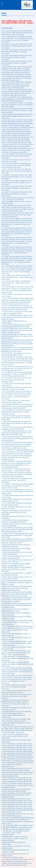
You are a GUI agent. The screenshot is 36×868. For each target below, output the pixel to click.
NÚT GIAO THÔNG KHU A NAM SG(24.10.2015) (17, 827)
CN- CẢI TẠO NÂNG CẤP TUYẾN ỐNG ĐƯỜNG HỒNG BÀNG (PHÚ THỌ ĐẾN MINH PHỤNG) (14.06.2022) (17, 156)
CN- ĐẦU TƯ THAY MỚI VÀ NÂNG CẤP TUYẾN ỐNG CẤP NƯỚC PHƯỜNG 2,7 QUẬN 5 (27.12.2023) (17, 57)
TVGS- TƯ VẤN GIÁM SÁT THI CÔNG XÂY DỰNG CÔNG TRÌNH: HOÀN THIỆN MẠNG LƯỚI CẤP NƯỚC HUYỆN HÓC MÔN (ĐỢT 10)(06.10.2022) (17, 129)
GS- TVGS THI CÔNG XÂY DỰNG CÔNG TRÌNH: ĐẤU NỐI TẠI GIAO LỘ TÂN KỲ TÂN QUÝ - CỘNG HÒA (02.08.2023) (17, 111)
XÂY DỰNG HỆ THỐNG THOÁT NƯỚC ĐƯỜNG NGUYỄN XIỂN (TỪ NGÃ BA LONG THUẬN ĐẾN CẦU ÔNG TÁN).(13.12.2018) (17, 600)
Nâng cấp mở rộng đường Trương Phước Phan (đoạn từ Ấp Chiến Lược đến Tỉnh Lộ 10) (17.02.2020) (16, 512)
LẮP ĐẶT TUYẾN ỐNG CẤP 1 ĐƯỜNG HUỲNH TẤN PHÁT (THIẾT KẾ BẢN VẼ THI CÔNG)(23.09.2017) (16, 696)
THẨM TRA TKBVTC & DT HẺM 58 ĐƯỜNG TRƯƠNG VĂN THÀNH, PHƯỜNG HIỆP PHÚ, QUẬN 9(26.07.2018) (17, 658)
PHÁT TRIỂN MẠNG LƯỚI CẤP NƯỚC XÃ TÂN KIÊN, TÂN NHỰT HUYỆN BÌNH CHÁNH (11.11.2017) (16, 687)
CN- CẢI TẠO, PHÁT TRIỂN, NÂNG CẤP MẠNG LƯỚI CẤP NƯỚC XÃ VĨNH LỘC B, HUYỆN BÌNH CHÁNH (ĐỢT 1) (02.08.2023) (16, 78)
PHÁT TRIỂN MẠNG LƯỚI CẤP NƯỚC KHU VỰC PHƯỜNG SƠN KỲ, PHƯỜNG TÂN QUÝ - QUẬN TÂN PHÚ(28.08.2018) (17, 643)
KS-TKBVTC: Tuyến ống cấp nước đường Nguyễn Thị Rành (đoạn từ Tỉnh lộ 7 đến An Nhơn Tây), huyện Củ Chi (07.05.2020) (17, 486)
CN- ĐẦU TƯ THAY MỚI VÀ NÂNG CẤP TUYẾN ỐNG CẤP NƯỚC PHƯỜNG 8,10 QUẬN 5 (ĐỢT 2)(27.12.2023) (17, 46)
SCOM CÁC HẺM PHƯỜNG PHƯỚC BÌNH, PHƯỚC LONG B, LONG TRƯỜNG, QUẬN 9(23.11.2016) (15, 736)
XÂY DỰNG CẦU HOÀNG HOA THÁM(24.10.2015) (18, 825)
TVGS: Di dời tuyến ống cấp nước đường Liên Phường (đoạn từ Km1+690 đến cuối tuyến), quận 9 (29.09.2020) (17, 423)
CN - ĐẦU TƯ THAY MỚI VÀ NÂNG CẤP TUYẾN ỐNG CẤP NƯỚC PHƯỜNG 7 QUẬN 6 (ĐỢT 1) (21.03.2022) (17, 188)
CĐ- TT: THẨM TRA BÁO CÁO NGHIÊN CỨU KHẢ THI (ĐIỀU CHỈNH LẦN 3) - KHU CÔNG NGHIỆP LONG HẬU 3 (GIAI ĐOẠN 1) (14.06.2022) (17, 150)
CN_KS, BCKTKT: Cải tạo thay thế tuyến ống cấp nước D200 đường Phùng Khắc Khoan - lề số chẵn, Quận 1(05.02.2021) (17, 363)
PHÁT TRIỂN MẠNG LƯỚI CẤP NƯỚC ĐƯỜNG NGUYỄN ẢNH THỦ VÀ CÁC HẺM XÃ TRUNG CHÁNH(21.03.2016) (17, 795)
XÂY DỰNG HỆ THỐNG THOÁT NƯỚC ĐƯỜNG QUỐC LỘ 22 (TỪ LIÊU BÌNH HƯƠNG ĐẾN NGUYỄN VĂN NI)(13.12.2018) (17, 588)
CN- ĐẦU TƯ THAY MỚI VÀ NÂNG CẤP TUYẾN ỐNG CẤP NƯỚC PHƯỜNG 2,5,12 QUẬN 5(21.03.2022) (17, 194)
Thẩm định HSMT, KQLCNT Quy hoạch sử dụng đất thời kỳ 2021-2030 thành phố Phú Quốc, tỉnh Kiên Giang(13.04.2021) (17, 336)
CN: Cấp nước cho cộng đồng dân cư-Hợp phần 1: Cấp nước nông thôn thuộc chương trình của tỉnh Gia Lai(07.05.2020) (17, 492)
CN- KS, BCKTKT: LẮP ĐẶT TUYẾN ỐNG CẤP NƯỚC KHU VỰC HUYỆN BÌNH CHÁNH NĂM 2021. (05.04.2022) (17, 171)
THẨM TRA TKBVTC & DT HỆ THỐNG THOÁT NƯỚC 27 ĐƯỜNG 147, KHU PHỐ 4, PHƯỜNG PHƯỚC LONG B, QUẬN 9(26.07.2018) (16, 653)
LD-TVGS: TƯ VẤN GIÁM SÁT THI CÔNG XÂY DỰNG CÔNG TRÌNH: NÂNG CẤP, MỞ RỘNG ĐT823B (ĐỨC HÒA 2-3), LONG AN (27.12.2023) (16, 73)
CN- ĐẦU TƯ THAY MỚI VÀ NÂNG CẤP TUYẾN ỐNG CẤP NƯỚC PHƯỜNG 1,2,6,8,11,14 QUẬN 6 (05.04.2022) (17, 177)
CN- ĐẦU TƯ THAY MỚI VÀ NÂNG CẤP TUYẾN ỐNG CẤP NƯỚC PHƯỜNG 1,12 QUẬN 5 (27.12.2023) (17, 52)
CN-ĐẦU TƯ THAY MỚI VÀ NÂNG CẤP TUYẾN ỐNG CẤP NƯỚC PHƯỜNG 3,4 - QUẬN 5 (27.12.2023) (16, 63)
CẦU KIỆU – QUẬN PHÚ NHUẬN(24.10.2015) (17, 829)
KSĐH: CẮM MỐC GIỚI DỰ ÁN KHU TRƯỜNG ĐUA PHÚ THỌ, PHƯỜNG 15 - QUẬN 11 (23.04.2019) (16, 569)
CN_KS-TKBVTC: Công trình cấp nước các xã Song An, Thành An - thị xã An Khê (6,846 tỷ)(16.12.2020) (16, 397)
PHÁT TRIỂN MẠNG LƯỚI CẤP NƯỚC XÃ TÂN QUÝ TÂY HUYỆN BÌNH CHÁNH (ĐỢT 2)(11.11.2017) (16, 681)
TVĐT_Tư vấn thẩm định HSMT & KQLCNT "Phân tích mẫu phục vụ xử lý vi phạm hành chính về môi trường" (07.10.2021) (17, 317)
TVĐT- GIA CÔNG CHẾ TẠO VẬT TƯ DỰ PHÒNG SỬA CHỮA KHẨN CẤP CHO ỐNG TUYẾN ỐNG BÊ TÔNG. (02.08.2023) (17, 105)
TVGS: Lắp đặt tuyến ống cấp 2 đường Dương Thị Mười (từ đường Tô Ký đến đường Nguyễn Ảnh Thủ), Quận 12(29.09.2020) (17, 439)
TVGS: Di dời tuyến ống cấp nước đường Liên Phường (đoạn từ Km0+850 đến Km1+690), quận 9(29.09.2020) (16, 418)
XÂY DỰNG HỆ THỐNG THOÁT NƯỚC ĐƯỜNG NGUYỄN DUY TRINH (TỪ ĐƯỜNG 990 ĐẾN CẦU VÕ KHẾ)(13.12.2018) (17, 605)
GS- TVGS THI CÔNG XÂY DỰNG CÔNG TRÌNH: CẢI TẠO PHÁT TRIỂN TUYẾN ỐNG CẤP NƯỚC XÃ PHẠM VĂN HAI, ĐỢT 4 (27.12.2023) (17, 33)
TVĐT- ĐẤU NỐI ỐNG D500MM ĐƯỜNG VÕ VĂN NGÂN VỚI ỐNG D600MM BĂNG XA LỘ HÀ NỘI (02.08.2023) (17, 116)
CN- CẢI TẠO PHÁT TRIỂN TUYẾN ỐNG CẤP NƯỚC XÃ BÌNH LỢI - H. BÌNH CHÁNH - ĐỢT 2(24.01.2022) (16, 283)
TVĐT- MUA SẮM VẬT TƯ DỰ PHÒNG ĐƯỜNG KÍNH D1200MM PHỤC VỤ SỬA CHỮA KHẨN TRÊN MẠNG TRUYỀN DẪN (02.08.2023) (17, 99)
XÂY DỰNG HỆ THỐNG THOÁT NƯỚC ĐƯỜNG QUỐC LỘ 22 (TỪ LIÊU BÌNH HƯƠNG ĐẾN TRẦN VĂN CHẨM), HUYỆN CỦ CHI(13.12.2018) (17, 594)
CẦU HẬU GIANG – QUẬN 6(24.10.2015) (15, 837)
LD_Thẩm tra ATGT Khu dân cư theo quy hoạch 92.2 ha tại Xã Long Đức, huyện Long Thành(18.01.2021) (16, 380)
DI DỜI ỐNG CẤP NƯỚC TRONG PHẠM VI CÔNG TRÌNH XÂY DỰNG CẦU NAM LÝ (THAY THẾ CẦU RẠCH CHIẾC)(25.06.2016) (17, 774)
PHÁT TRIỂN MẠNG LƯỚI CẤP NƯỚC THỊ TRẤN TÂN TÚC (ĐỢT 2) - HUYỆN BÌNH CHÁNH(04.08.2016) (17, 765)
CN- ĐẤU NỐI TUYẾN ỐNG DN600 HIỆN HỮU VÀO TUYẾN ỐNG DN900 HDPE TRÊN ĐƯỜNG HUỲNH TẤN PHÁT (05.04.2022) (16, 166)
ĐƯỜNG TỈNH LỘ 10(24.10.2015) (13, 858)
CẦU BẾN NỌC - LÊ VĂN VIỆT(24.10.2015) (16, 831)
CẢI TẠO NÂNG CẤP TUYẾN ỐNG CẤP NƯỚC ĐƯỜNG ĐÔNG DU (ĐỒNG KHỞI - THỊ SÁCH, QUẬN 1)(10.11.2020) (16, 412)
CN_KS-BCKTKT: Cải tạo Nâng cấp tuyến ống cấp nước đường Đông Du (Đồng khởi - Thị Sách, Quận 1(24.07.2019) (17, 535)
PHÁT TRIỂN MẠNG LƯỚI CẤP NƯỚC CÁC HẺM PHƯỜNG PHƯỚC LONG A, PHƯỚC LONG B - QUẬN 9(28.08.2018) (17, 622)
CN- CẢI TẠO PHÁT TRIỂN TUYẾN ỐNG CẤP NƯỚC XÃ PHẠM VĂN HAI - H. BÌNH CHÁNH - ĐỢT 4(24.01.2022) (17, 277)
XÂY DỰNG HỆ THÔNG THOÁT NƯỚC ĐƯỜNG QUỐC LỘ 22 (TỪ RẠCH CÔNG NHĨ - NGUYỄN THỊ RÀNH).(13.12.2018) (17, 583)
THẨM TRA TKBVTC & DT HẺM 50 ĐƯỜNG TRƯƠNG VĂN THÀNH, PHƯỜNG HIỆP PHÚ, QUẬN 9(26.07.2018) (17, 664)
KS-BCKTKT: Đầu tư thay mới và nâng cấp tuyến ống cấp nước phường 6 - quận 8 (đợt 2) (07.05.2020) (17, 480)
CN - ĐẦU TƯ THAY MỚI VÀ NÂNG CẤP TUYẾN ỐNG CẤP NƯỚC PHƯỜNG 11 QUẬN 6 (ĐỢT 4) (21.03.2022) (17, 183)
